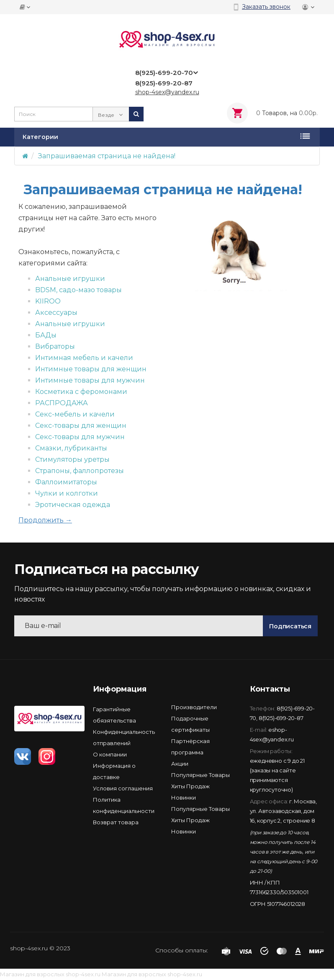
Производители (194, 707)
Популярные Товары (200, 775)
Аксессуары (56, 313)
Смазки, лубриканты (71, 448)
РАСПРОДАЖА (62, 403)
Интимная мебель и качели (84, 358)
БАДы (46, 335)
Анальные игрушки (70, 279)
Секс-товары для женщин (81, 426)
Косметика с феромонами (81, 392)
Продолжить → (45, 520)
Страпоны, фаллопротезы (80, 471)
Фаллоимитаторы (66, 482)
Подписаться (290, 626)
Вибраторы (55, 346)
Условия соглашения (123, 788)
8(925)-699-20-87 (281, 718)
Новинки (184, 797)
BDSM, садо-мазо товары (78, 290)
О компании (110, 754)
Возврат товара (116, 822)
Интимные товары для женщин (91, 369)
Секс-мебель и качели (75, 414)
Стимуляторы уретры (72, 459)
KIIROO (48, 301)
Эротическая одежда (73, 505)
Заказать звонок (266, 7)
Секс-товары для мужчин (80, 437)
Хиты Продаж (190, 786)
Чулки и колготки (67, 493)
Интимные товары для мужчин (90, 380)
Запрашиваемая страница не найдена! (107, 156)
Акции (180, 764)
